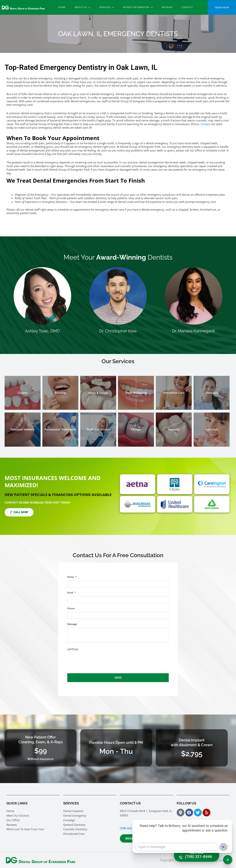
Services (106, 7)
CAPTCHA (73, 649)
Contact (187, 7)
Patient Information (138, 7)
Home (62, 7)
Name (72, 577)
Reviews (167, 7)
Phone (71, 608)
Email (72, 593)
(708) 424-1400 (129, 828)
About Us (82, 7)
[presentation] (95, 660)
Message (72, 624)
